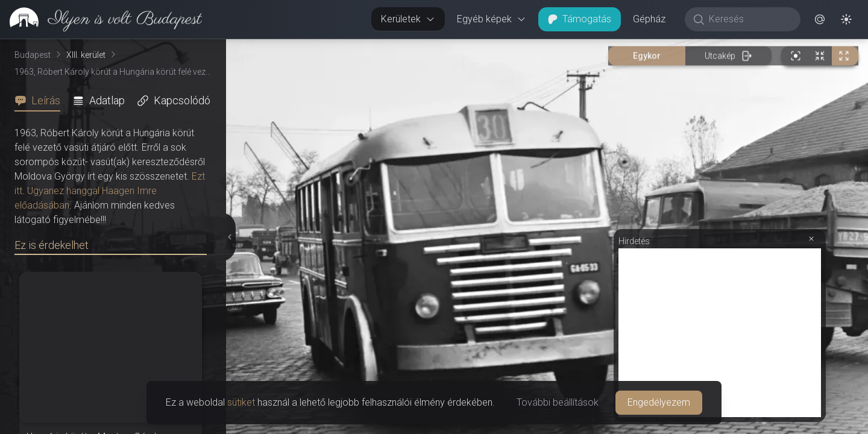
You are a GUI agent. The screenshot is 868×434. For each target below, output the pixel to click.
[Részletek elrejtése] (229, 237)
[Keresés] (749, 19)
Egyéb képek (492, 19)
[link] (101, 19)
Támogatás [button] (580, 19)
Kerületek (408, 19)
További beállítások (558, 402)
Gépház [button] (649, 19)
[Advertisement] (720, 333)
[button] (820, 19)
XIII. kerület (86, 55)
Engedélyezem (659, 402)
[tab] (41, 101)
